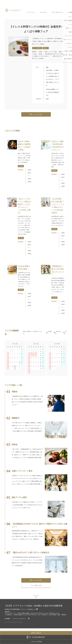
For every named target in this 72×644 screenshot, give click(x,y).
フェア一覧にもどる (36, 585)
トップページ (31, 12)
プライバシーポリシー (19, 619)
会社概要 (7, 619)
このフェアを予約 (36, 114)
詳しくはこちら (19, 639)
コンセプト (43, 12)
